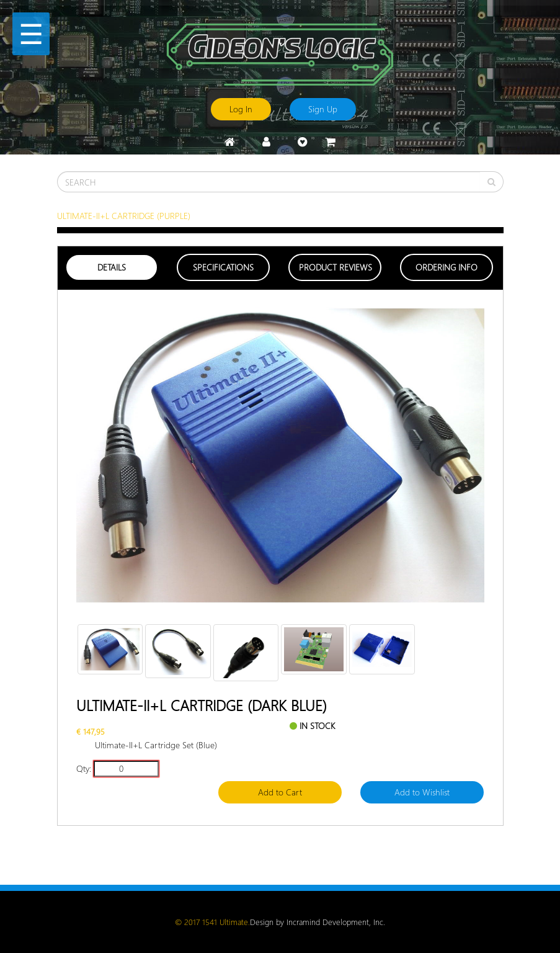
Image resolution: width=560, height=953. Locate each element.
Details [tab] (112, 267)
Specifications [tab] (223, 267)
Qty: (84, 768)
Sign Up (323, 109)
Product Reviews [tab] (336, 267)
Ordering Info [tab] (447, 267)
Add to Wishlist (422, 792)
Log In (241, 109)
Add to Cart (280, 792)
